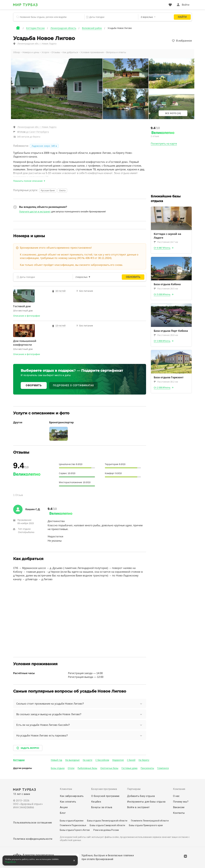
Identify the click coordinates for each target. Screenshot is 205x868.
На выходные (72, 760)
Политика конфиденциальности (33, 839)
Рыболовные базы (87, 768)
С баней (131, 760)
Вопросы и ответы (116, 52)
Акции (64, 807)
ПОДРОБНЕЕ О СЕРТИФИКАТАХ (73, 385)
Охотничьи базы (109, 768)
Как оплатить (68, 802)
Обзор (17, 52)
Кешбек (96, 802)
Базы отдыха (58, 768)
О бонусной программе (105, 796)
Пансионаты (147, 768)
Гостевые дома (129, 768)
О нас (176, 796)
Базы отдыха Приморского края (146, 825)
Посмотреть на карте (164, 144)
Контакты (179, 813)
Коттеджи (19, 760)
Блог (63, 813)
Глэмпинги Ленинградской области (150, 821)
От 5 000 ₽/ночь (162, 294)
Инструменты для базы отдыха (146, 802)
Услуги (45, 52)
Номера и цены (31, 52)
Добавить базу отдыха (141, 796)
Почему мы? (181, 802)
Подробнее (11, 862)
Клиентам (66, 789)
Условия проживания (92, 52)
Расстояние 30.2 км (166, 382)
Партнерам (134, 789)
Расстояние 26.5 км (166, 289)
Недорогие (118, 760)
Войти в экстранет (138, 807)
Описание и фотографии (27, 316)
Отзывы (56, 52)
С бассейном (102, 760)
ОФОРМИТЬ (34, 385)
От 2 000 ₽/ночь (162, 388)
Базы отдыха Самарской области (107, 825)
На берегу (144, 760)
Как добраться (70, 52)
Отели (71, 768)
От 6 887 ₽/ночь (162, 248)
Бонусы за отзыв (102, 807)
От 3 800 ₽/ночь (162, 341)
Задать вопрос (28, 748)
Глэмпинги (163, 768)
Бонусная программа (104, 789)
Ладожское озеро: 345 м (44, 146)
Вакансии (179, 807)
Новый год (56, 760)
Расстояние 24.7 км (166, 242)
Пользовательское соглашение (33, 823)
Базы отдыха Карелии (72, 821)
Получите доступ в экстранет (35, 212)
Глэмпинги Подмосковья (73, 825)
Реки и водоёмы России (106, 830)
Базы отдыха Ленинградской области (107, 821)
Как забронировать (72, 796)
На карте (88, 760)
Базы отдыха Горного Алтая (75, 830)
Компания (179, 789)
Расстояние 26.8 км (166, 335)
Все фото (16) (173, 113)
